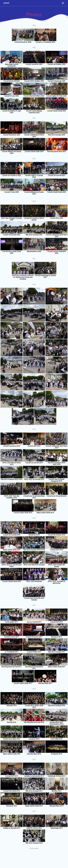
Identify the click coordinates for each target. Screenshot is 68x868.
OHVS (6, 3)
